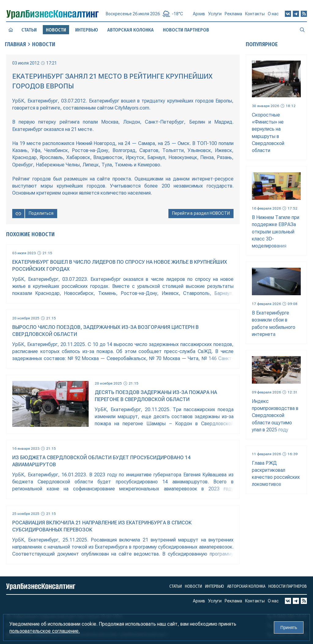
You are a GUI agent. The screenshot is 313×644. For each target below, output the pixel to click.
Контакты (255, 16)
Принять (289, 627)
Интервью (87, 30)
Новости (193, 586)
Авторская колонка (131, 30)
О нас (273, 16)
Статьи (29, 30)
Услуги (215, 15)
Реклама (233, 16)
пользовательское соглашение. (45, 631)
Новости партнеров (186, 30)
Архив (199, 15)
